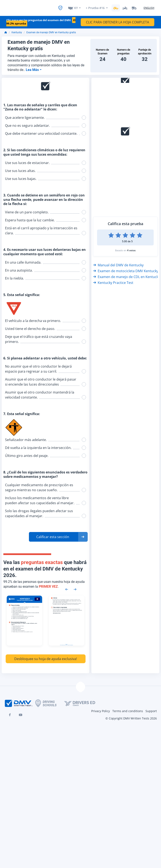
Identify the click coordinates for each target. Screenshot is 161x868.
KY (76, 7)
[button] (58, 534)
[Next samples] (75, 586)
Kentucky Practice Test (113, 280)
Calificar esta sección (53, 534)
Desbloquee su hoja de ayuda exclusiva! (46, 656)
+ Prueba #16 (95, 7)
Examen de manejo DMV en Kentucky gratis (51, 30)
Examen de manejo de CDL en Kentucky (127, 274)
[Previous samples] (67, 586)
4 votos (131, 248)
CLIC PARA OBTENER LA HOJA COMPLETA (118, 20)
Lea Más (33, 67)
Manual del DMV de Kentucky (118, 262)
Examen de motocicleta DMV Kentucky (126, 268)
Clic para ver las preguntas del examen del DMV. (41, 19)
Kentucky (17, 30)
